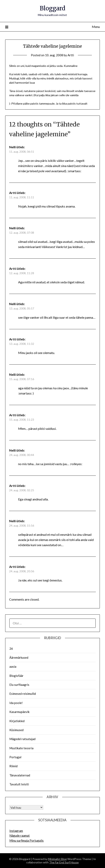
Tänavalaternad (20, 775)
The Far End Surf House (64, 862)
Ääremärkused (19, 657)
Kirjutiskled (17, 721)
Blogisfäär (16, 676)
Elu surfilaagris (19, 685)
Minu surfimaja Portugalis (26, 840)
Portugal (15, 757)
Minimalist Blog (57, 859)
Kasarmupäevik (19, 712)
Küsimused (16, 730)
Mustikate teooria (21, 748)
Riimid (13, 766)
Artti (71, 55)
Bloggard (52, 8)
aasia (13, 666)
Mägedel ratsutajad (22, 739)
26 (11, 649)
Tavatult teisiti (19, 784)
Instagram (16, 831)
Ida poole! (16, 703)
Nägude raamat (20, 835)
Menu (96, 27)
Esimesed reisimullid (23, 694)
